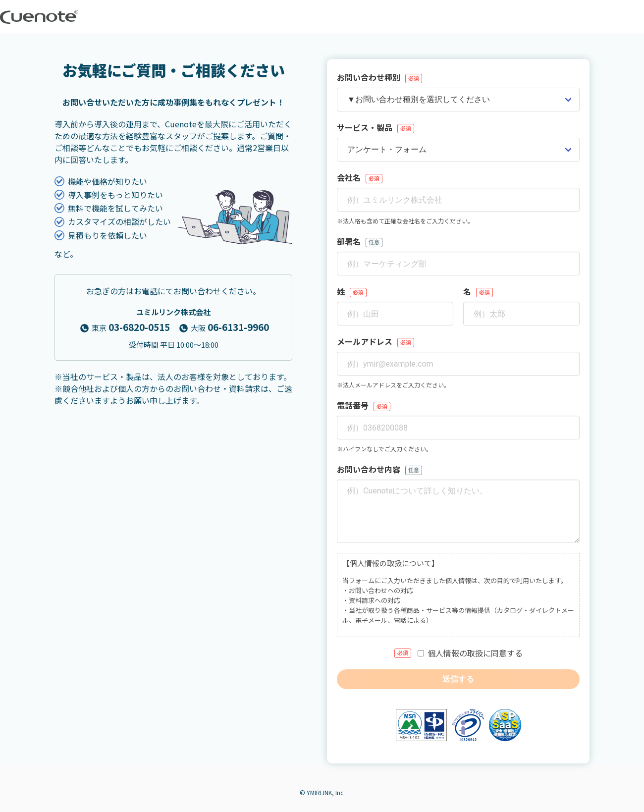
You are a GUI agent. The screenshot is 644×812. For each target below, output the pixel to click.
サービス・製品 (376, 127)
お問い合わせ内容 (379, 469)
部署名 (360, 241)
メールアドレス (376, 341)
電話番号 (364, 405)
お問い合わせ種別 (379, 77)
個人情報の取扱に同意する (458, 653)
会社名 (360, 177)
